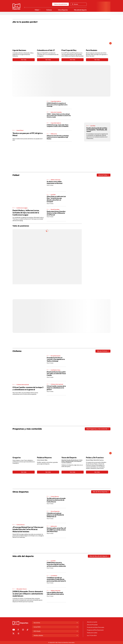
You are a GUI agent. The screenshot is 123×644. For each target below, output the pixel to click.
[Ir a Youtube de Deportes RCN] (14, 630)
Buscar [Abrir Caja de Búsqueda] (75, 4)
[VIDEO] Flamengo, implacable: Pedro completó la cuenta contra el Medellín (58, 126)
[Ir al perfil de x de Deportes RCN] (13, 634)
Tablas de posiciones (60, 4)
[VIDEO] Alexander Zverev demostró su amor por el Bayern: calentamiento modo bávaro (28, 594)
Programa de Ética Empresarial (95, 630)
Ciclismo (49, 10)
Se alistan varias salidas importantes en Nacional (55, 182)
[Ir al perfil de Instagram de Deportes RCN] (23, 630)
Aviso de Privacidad (92, 625)
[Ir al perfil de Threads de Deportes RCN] (19, 634)
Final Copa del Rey (69, 50)
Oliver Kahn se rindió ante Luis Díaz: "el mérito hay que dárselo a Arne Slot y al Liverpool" (56, 199)
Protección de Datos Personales (96, 627)
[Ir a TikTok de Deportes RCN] (27, 630)
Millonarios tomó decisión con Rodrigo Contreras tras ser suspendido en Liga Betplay (58, 137)
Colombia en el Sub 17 (46, 50)
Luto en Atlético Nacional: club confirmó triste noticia (55, 593)
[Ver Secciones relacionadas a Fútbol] (40, 10)
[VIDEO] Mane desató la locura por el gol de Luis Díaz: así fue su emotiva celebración (56, 564)
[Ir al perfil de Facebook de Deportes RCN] (18, 630)
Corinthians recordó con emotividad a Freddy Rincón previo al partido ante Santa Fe (56, 579)
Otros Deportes (63, 10)
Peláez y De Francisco (95, 458)
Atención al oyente (92, 622)
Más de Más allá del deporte (99, 556)
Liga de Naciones (19, 50)
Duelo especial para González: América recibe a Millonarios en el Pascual (56, 213)
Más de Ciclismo (103, 351)
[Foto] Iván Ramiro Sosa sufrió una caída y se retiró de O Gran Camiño (56, 374)
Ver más (24, 60)
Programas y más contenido (27, 429)
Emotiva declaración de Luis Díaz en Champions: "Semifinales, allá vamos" (97, 130)
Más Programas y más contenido (98, 429)
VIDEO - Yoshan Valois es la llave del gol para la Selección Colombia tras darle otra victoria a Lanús (59, 115)
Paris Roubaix (92, 50)
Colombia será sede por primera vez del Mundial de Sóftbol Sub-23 (55, 515)
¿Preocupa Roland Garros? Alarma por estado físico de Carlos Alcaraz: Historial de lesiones (28, 529)
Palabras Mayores (44, 458)
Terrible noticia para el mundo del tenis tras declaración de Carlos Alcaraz (56, 500)
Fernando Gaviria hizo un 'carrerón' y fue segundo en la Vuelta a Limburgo (56, 359)
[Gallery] (60, 43)
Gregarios (17, 458)
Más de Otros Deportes (101, 492)
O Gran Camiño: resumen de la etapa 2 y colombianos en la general (56, 388)
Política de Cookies (92, 633)
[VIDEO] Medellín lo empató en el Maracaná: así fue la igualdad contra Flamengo (57, 105)
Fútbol (37, 10)
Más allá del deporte (80, 10)
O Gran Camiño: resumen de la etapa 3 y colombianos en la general (28, 388)
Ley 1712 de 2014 (92, 635)
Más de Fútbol (104, 175)
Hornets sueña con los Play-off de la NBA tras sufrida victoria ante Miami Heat (56, 530)
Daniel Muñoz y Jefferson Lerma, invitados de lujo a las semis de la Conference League (26, 213)
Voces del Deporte (69, 458)
